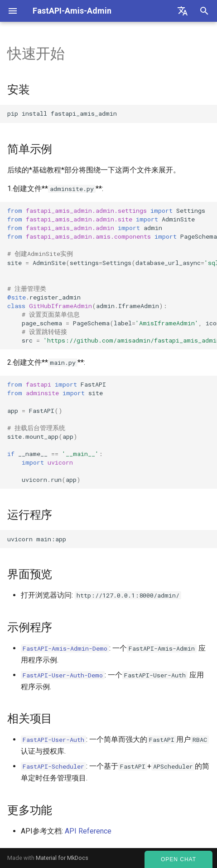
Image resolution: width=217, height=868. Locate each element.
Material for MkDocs (62, 858)
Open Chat (178, 859)
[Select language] (183, 11)
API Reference (88, 831)
